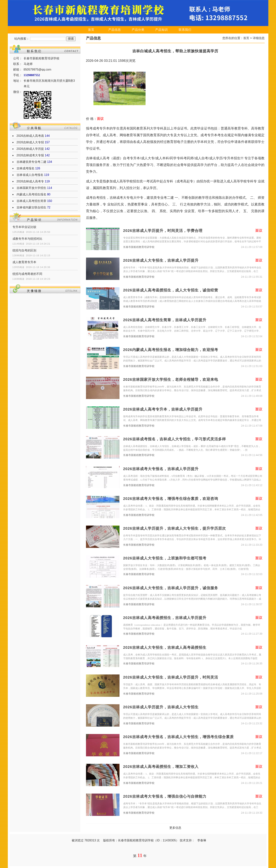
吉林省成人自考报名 (30, 175)
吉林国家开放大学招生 (31, 188)
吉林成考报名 (25, 168)
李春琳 (202, 840)
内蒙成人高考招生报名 (31, 194)
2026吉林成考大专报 (30, 155)
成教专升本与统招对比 (27, 239)
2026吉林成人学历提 (30, 149)
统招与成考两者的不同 (27, 274)
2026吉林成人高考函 (30, 136)
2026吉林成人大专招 (30, 142)
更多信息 (175, 828)
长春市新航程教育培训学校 (139, 247)
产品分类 (138, 30)
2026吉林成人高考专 (30, 181)
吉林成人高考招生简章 (31, 201)
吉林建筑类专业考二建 (31, 162)
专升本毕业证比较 (24, 227)
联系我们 (185, 30)
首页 (91, 30)
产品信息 (115, 30)
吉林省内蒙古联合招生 (31, 207)
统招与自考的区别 (24, 250)
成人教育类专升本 (24, 262)
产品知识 (162, 30)
